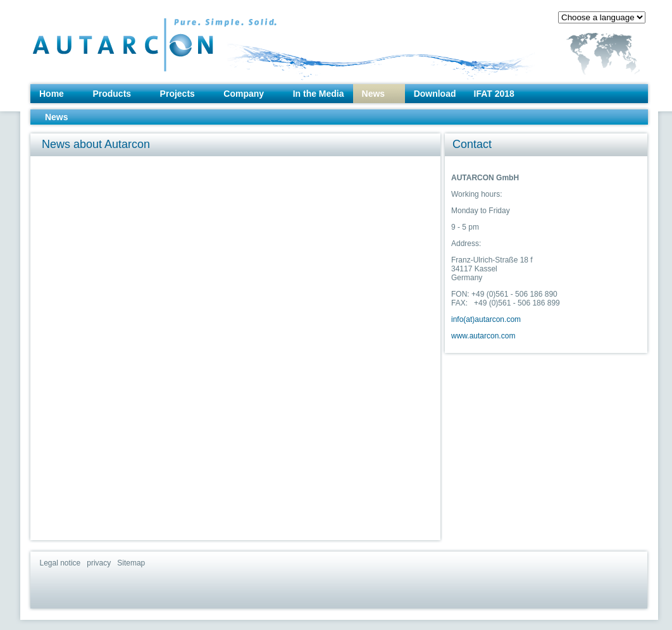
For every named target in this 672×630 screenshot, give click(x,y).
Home (52, 94)
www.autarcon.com (483, 336)
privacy (99, 563)
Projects (177, 94)
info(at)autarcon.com (486, 319)
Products (112, 94)
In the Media (319, 94)
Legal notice (60, 563)
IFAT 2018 (494, 94)
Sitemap (131, 563)
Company (244, 94)
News (374, 94)
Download (435, 94)
